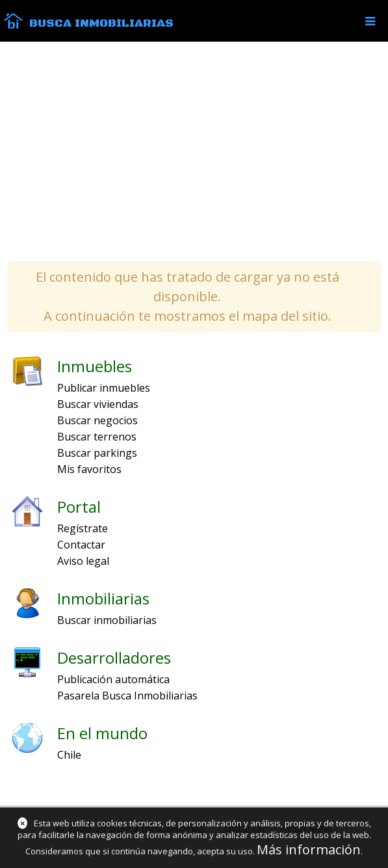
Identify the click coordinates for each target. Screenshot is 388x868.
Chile (69, 755)
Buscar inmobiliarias (107, 620)
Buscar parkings (97, 453)
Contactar (81, 545)
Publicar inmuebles (104, 388)
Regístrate (83, 528)
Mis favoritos (89, 469)
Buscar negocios (97, 420)
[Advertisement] (194, 151)
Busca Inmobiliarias (101, 23)
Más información (309, 849)
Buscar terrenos (97, 437)
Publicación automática (113, 679)
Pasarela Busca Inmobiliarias (127, 696)
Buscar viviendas (98, 404)
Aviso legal (83, 561)
